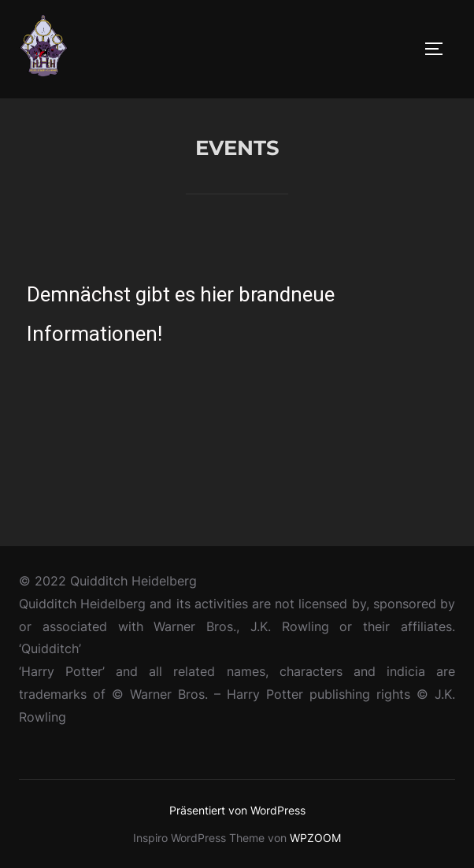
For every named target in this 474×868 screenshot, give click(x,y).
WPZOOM (315, 838)
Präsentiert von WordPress (237, 810)
